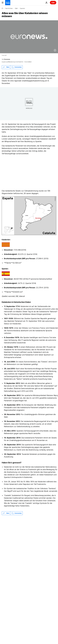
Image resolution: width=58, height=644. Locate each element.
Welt (16, 8)
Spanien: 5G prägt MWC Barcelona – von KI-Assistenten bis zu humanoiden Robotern (23, 524)
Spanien (22, 8)
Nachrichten (9, 8)
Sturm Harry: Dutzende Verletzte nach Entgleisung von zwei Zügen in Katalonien (26, 538)
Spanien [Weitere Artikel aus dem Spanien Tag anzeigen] (36, 547)
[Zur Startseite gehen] (8, 3)
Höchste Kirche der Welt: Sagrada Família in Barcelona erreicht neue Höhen (25, 531)
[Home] (2, 8)
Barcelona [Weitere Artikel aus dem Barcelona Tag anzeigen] (23, 547)
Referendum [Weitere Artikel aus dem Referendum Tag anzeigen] (9, 547)
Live (53, 3)
